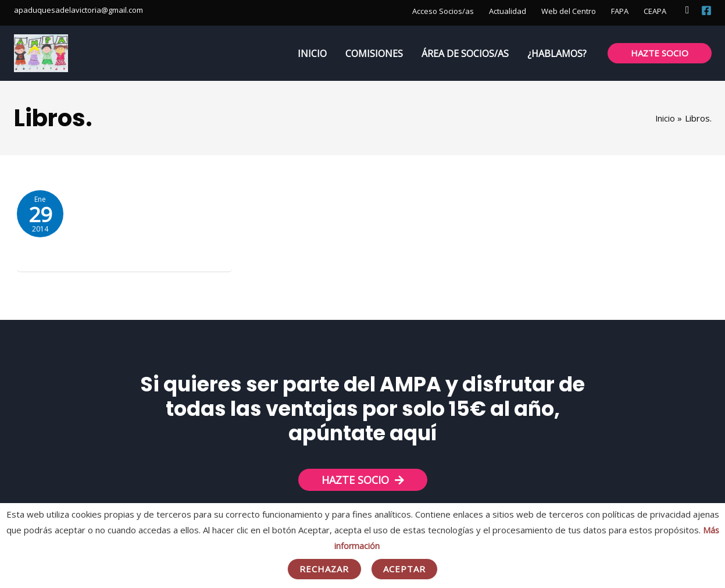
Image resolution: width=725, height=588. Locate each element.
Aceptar (405, 569)
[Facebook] (706, 10)
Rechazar (324, 569)
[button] (687, 10)
